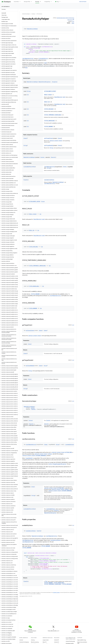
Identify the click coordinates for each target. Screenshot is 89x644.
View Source (70, 20)
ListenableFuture (43, 59)
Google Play (47, 2)
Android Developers (26, 14)
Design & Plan (27, 2)
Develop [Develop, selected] (37, 2)
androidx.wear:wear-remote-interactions (65, 18)
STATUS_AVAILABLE (49, 109)
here (26, 68)
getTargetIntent (49, 138)
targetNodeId (29, 458)
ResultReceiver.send (60, 97)
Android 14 (57, 642)
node (45, 63)
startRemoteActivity (28, 59)
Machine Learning (35, 642)
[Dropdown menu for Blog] (60, 2)
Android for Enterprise (24, 642)
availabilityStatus (49, 180)
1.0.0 (73, 21)
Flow (25, 180)
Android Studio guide (70, 641)
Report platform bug (82, 640)
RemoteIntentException (50, 513)
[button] (9, 24)
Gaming (33, 640)
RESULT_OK (47, 102)
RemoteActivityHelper (32, 29)
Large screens (46, 640)
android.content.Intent (56, 141)
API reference (6, 7)
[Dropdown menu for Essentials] (21, 2)
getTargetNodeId (49, 145)
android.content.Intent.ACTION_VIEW (62, 452)
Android (21, 640)
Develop (33, 14)
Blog (58, 2)
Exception (55, 82)
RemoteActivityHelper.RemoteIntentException (39, 82)
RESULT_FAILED (48, 95)
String (29, 91)
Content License (56, 592)
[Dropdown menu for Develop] (41, 2)
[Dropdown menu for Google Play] (52, 2)
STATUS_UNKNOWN (48, 127)
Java (73, 23)
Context (42, 157)
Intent (25, 138)
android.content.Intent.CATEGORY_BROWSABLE (34, 456)
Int (28, 95)
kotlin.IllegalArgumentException (57, 464)
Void (34, 167)
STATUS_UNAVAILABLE (49, 121)
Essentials (16, 2)
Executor (53, 157)
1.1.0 (73, 525)
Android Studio (83, 2)
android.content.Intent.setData (43, 454)
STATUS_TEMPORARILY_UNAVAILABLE (53, 115)
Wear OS (45, 642)
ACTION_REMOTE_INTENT (50, 91)
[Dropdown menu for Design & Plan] (32, 2)
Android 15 (57, 640)
